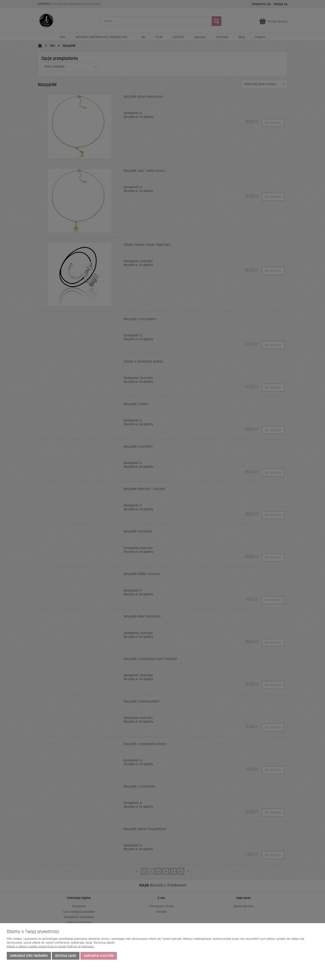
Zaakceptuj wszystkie (99, 956)
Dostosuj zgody (66, 956)
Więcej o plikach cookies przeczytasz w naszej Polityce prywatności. (51, 946)
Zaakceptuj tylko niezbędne (29, 956)
